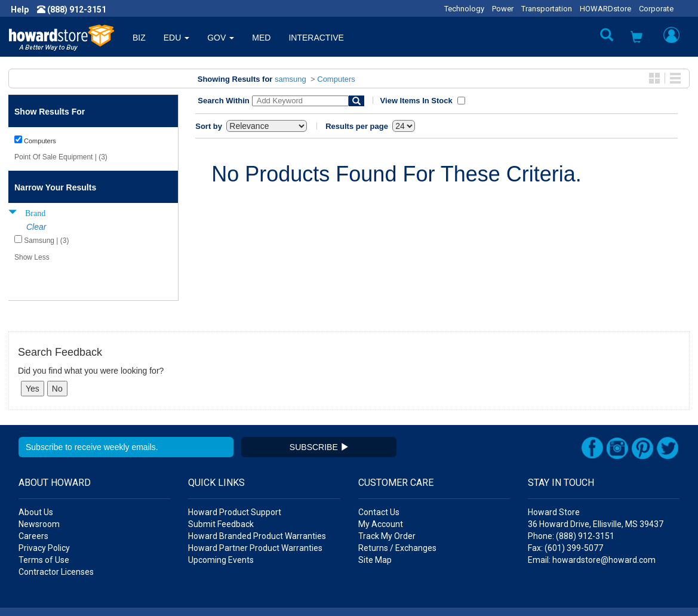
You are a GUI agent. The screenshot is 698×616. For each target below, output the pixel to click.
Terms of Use (44, 525)
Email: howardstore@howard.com (592, 525)
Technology (464, 9)
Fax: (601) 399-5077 (565, 513)
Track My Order (387, 501)
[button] (636, 38)
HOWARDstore (605, 9)
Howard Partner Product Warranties (255, 513)
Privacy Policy (44, 513)
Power (503, 9)
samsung (290, 79)
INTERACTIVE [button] (316, 38)
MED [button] (261, 38)
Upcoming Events (221, 525)
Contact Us (379, 478)
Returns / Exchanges (397, 513)
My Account (381, 489)
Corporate (656, 9)
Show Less (32, 257)
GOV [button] (221, 38)
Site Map (375, 525)
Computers (336, 79)
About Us (36, 478)
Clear (36, 227)
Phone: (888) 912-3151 (571, 501)
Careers (33, 501)
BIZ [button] (139, 38)
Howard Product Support (235, 478)
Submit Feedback (221, 489)
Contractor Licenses (56, 537)
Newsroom (39, 489)
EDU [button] (176, 38)
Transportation (547, 9)
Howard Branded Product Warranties (257, 501)
